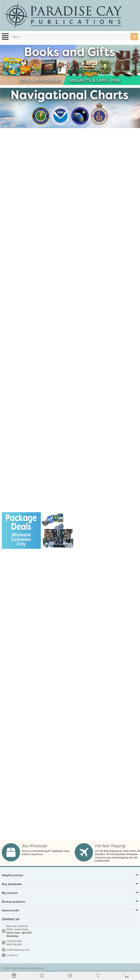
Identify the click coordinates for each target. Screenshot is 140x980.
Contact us (12, 955)
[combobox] (74, 37)
